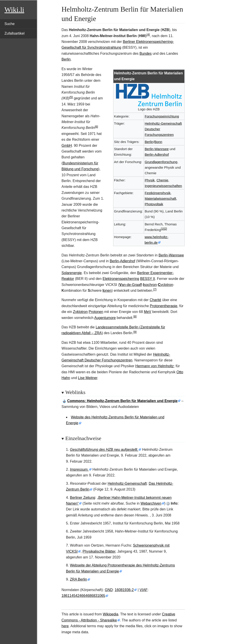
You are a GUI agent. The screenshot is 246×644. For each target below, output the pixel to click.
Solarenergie (72, 273)
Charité (155, 300)
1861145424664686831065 (83, 596)
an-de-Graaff (130, 285)
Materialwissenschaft (160, 198)
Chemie (162, 180)
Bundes (146, 53)
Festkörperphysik (158, 193)
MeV (148, 312)
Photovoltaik (154, 204)
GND (109, 590)
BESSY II (148, 279)
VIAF (144, 590)
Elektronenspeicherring (121, 279)
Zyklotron (80, 312)
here (65, 626)
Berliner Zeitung (82, 498)
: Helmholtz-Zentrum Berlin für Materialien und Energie (122, 401)
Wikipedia (110, 614)
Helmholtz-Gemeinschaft (127, 484)
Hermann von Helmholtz (154, 366)
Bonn (158, 142)
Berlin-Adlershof (157, 154)
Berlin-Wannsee (157, 149)
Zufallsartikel (15, 33)
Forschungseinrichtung (162, 116)
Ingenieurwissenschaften (163, 186)
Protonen (96, 312)
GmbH (67, 146)
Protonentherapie (164, 306)
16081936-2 (124, 590)
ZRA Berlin (78, 579)
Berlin (66, 59)
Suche (9, 24)
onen (107, 291)
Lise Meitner (88, 378)
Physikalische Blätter (99, 551)
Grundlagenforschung (161, 162)
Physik (150, 180)
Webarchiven (151, 503)
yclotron (165, 285)
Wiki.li (14, 10)
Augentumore (105, 318)
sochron (150, 285)
